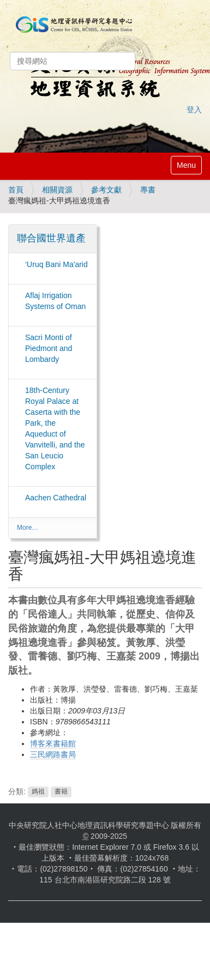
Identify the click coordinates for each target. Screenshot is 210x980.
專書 (148, 190)
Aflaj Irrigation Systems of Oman (55, 301)
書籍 (61, 792)
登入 (194, 110)
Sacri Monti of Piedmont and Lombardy (49, 348)
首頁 (16, 190)
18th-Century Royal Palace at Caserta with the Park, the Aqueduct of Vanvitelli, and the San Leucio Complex (55, 428)
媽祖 (38, 792)
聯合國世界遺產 (51, 238)
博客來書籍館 (53, 743)
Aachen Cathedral (56, 498)
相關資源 (57, 190)
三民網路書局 (53, 754)
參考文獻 (106, 190)
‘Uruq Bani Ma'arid (56, 264)
